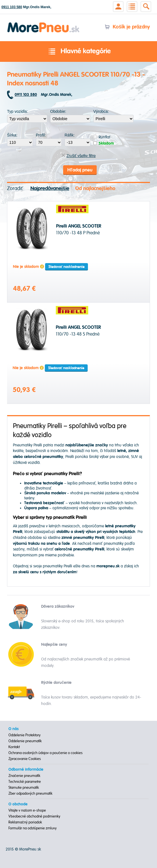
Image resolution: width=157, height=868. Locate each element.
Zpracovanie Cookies (25, 759)
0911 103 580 (12, 7)
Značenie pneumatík (24, 776)
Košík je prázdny (127, 27)
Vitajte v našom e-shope (27, 810)
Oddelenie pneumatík (25, 741)
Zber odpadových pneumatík (30, 794)
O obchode (18, 804)
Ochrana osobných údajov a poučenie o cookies (46, 753)
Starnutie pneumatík (24, 788)
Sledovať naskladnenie (67, 267)
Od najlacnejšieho (95, 189)
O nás (14, 729)
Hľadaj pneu (80, 170)
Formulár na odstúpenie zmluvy (33, 828)
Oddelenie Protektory (25, 735)
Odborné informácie (26, 770)
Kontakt (14, 747)
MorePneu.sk (30, 849)
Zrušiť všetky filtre (78, 156)
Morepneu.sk (44, 23)
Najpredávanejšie (50, 189)
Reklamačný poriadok (25, 822)
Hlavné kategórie (79, 52)
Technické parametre (25, 782)
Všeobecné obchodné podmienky (34, 816)
